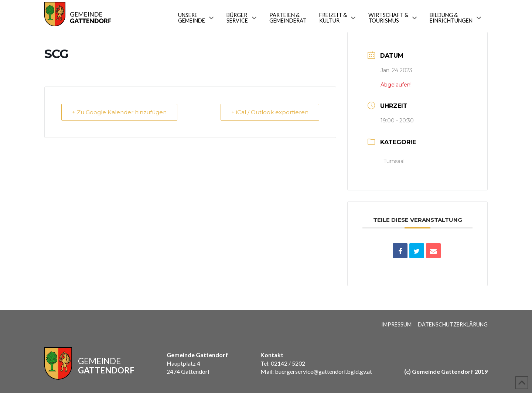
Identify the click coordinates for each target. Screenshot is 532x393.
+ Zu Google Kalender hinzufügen (119, 112)
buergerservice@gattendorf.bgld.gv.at (323, 371)
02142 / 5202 (288, 363)
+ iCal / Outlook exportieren (270, 112)
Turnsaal (394, 161)
